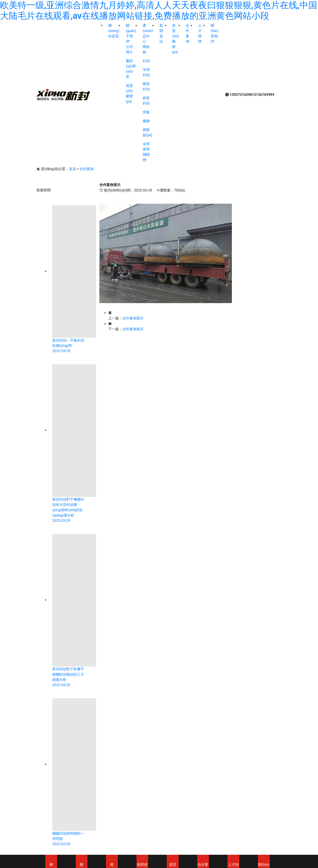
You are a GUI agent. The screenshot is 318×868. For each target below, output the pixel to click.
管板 (146, 112)
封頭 (146, 61)
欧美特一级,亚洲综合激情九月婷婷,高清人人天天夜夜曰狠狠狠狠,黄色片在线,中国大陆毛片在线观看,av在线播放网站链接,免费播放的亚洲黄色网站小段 (159, 10)
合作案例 (87, 169)
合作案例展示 (133, 318)
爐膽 (146, 121)
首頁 (72, 169)
